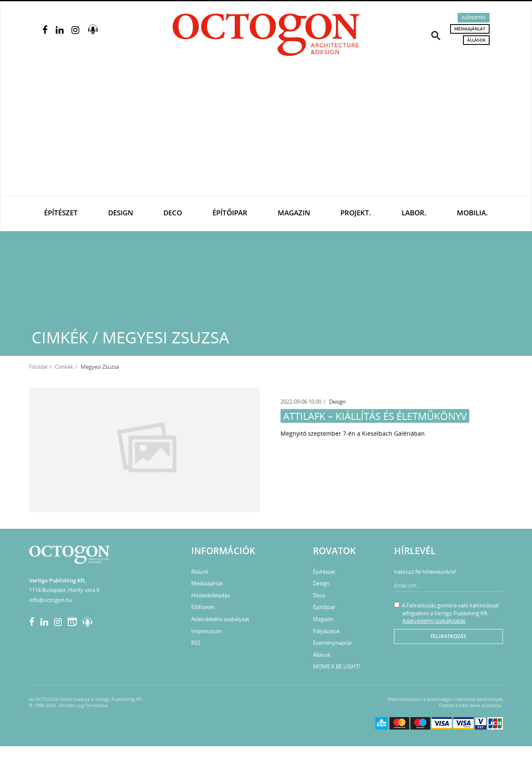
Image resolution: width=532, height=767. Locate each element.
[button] (436, 35)
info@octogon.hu (51, 600)
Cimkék (64, 367)
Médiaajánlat (470, 29)
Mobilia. (472, 213)
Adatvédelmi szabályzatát (434, 621)
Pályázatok (326, 631)
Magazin (294, 213)
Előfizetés (474, 17)
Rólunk (200, 572)
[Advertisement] (266, 133)
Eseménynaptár (332, 643)
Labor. (414, 213)
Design (121, 213)
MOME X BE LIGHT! (336, 666)
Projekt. (356, 213)
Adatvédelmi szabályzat (220, 619)
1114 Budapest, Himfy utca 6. (65, 590)
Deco (173, 213)
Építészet (61, 213)
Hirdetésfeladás (211, 595)
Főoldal (38, 367)
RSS (196, 643)
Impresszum (207, 631)
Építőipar (230, 213)
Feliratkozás (448, 636)
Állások (476, 40)
